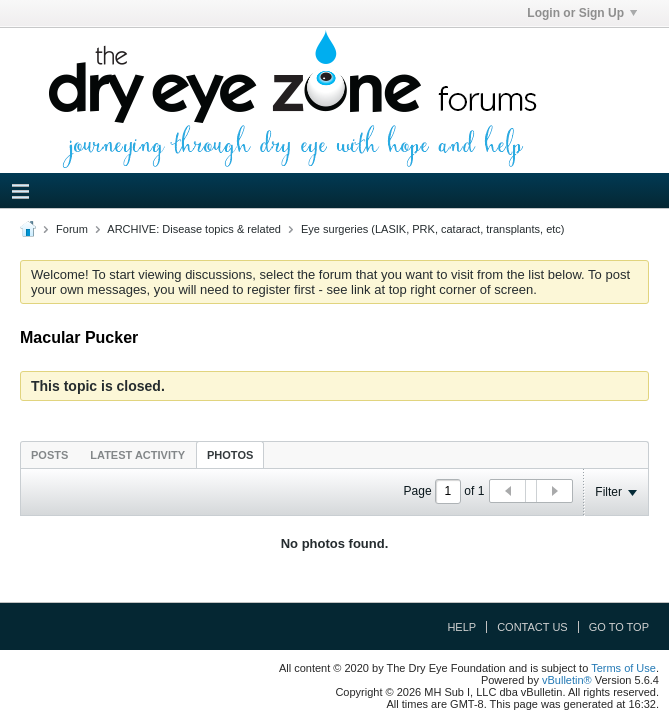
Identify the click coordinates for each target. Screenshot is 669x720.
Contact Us (532, 627)
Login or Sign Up (582, 13)
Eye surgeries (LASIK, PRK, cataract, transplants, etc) (433, 229)
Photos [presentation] (230, 455)
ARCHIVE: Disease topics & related (194, 229)
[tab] (49, 454)
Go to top (619, 627)
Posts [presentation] (49, 455)
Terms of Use (623, 668)
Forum (72, 229)
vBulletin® (567, 680)
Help (461, 627)
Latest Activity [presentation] (137, 455)
